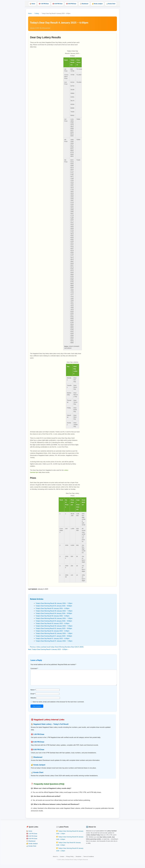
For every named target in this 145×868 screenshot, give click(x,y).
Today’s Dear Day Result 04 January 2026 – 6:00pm (52, 616)
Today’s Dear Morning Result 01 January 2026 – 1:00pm (54, 641)
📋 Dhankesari (84, 4)
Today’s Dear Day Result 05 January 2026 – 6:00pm (52, 608)
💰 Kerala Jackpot (97, 4)
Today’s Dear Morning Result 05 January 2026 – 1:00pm (54, 611)
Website (33, 701)
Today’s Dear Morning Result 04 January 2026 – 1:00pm (54, 618)
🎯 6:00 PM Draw (57, 4)
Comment (34, 668)
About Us (55, 859)
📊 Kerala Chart (111, 4)
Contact (62, 859)
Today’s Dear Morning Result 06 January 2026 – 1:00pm (54, 603)
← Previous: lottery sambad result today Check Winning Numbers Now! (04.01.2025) (56, 647)
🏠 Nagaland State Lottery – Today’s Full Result (50, 727)
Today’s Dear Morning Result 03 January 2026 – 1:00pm (54, 626)
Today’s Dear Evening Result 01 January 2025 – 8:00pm (54, 636)
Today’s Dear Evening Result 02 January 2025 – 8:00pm (54, 628)
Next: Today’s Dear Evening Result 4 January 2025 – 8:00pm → (49, 649)
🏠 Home (32, 4)
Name (33, 693)
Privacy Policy (70, 859)
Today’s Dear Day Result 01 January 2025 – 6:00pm (52, 638)
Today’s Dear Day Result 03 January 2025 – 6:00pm (52, 623)
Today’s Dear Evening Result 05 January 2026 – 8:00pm (54, 606)
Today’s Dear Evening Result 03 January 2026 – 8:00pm (54, 621)
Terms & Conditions (89, 859)
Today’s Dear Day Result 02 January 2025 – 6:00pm (52, 631)
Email (33, 697)
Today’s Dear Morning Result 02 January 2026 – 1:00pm (54, 633)
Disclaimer (79, 859)
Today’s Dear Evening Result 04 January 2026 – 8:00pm (54, 613)
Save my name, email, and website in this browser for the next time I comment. (58, 705)
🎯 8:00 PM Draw (71, 4)
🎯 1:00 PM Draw (44, 4)
